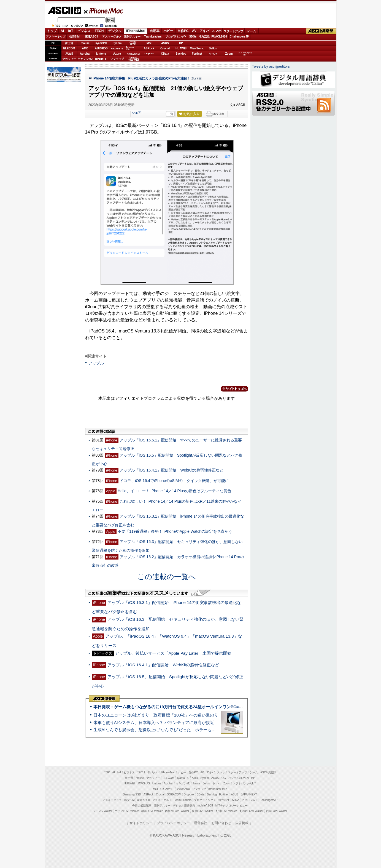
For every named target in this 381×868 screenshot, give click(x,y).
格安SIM (74, 37)
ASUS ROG (101, 48)
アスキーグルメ (112, 37)
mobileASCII (205, 806)
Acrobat (85, 54)
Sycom (117, 43)
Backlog (181, 54)
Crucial (165, 48)
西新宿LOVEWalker (177, 811)
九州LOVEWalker (226, 811)
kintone (101, 54)
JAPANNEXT (101, 59)
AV (194, 31)
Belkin (213, 48)
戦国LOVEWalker (276, 811)
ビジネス (84, 31)
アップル (96, 363)
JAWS (69, 54)
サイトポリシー (141, 823)
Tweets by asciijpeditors (271, 66)
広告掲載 (242, 823)
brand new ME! (218, 789)
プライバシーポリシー (173, 823)
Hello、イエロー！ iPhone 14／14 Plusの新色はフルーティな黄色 (174, 491)
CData (165, 54)
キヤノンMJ (85, 59)
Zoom (229, 54)
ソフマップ (117, 59)
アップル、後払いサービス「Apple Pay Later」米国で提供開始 (173, 653)
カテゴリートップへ (231, 389)
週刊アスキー (132, 37)
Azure (117, 54)
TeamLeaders (153, 37)
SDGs (193, 37)
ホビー (168, 31)
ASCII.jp (64, 10)
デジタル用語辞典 (184, 806)
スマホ (217, 31)
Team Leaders (183, 800)
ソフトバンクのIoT (245, 54)
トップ (52, 31)
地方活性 (204, 37)
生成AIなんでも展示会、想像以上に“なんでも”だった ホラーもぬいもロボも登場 (169, 730)
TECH (99, 31)
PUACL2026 (219, 37)
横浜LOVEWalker (152, 811)
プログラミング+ (176, 37)
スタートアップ (233, 31)
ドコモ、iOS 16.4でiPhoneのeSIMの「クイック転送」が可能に (174, 481)
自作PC (183, 31)
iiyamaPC (101, 43)
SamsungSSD (130, 48)
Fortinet (197, 54)
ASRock (149, 48)
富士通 (69, 43)
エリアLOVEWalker (127, 811)
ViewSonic (197, 48)
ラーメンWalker (103, 811)
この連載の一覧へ (167, 577)
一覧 (170, 114)
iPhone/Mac (104, 10)
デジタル (115, 31)
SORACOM (174, 794)
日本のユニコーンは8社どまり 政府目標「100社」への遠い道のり (156, 715)
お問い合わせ (221, 823)
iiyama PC (183, 778)
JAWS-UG (144, 783)
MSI (149, 43)
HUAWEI (181, 48)
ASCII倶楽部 (321, 31)
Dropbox (149, 54)
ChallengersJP (239, 37)
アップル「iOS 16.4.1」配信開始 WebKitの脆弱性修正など (171, 470)
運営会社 (201, 823)
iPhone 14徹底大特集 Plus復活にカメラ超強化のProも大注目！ (142, 78)
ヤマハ (213, 54)
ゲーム (251, 31)
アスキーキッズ (56, 37)
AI (62, 31)
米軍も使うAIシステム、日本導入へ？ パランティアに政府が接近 (154, 722)
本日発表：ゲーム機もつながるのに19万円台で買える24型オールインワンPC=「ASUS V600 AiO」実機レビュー (198, 707)
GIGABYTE (117, 49)
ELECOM (69, 48)
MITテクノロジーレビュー (232, 806)
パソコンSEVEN (133, 43)
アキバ (204, 31)
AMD (85, 48)
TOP (107, 772)
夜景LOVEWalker (202, 811)
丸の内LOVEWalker (251, 811)
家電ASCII (92, 37)
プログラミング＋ (205, 800)
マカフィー (69, 59)
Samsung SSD (132, 794)
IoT (71, 31)
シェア (137, 113)
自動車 (155, 31)
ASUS (165, 43)
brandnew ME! (133, 59)
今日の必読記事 (142, 806)
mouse (85, 43)
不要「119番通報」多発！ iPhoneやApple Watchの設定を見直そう (175, 531)
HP (181, 43)
